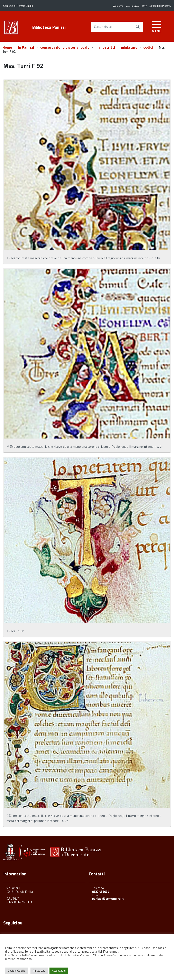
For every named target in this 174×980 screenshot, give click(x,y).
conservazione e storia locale (65, 47)
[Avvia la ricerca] (138, 27)
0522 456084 (100, 892)
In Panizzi (26, 47)
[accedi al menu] (157, 26)
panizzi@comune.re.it (108, 899)
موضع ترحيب (133, 6)
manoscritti (105, 47)
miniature (129, 47)
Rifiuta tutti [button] (39, 971)
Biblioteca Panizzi (49, 27)
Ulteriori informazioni (19, 959)
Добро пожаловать (160, 6)
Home (7, 47)
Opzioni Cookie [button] (16, 971)
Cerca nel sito (103, 27)
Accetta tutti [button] (59, 971)
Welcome (118, 6)
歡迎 (144, 6)
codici (148, 47)
